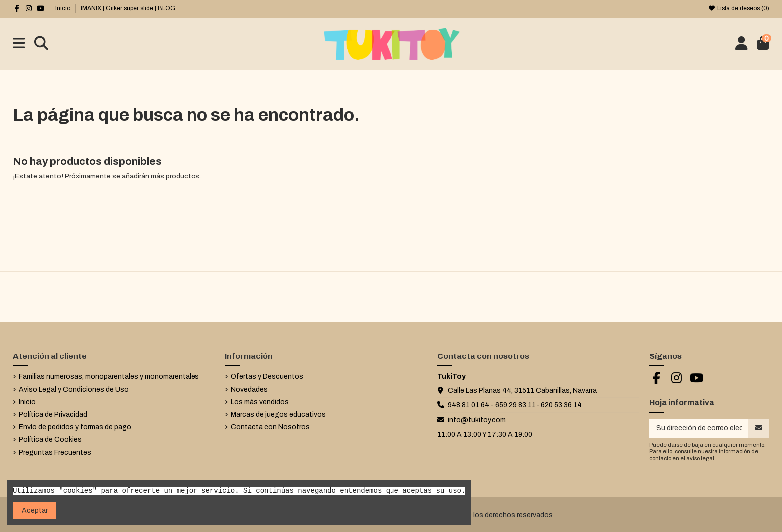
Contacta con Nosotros (270, 427)
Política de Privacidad (53, 415)
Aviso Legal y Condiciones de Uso (74, 390)
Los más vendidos (260, 402)
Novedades (249, 390)
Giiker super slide (129, 8)
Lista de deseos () (739, 8)
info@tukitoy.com (477, 420)
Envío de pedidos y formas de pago (75, 427)
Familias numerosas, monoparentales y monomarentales (109, 377)
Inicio (63, 8)
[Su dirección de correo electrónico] (699, 428)
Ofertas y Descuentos (267, 377)
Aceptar (35, 510)
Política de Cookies (50, 440)
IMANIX (91, 8)
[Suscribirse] (759, 428)
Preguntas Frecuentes (55, 452)
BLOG (166, 8)
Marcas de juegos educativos (278, 415)
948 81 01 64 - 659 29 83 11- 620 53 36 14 (515, 405)
